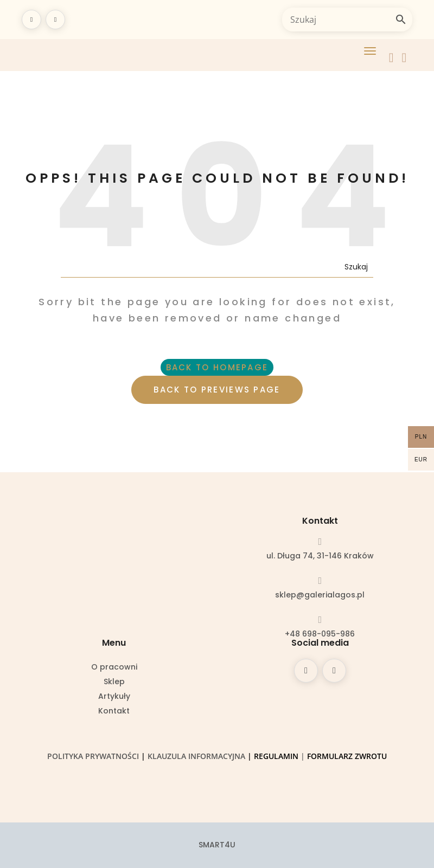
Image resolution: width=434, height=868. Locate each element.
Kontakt (114, 712)
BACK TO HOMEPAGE (217, 367)
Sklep (114, 682)
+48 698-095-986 (320, 634)
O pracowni (114, 668)
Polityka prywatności (93, 756)
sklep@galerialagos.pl (320, 595)
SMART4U (217, 845)
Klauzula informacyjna (196, 756)
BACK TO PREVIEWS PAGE (217, 390)
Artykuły (114, 697)
